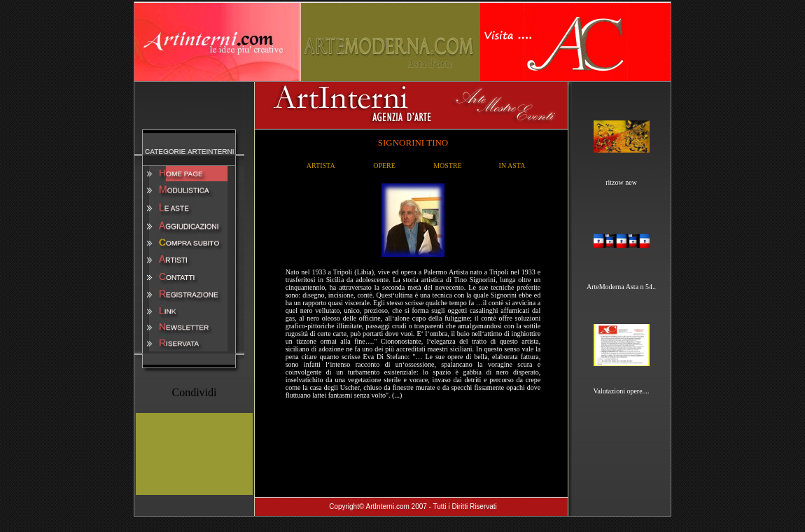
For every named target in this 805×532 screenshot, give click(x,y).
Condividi (194, 392)
